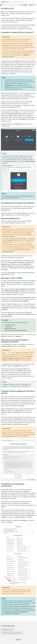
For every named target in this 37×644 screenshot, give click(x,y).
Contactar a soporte (8, 629)
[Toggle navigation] (1, 5)
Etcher (14, 93)
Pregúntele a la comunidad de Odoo (12, 633)
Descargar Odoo (7, 252)
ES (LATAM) (24, 5)
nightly (3, 103)
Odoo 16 (32, 5)
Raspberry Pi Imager (12, 198)
